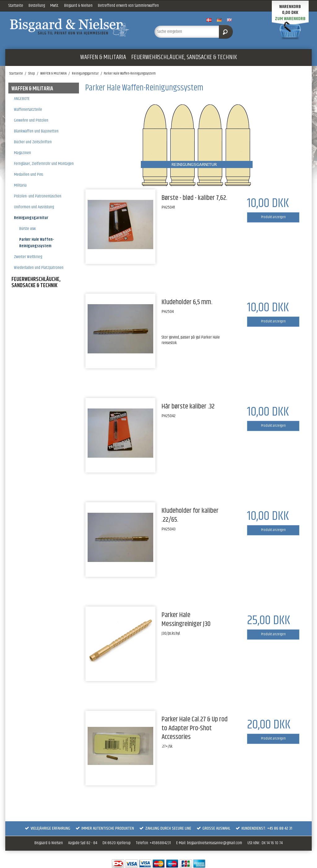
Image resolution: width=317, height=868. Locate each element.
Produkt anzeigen (273, 217)
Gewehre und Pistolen (31, 120)
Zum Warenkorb (290, 19)
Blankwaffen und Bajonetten (36, 131)
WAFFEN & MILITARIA (103, 57)
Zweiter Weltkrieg (28, 257)
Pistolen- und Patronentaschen (38, 196)
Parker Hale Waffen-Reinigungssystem (37, 243)
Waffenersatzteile (28, 110)
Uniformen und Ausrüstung (34, 207)
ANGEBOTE (22, 99)
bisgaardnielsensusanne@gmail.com (215, 843)
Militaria (20, 185)
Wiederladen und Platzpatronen (39, 268)
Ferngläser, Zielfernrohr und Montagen (44, 164)
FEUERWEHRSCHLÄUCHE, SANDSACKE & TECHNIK (184, 57)
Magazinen (22, 153)
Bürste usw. (28, 229)
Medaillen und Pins (28, 175)
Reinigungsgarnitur (31, 218)
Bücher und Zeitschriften (33, 142)
